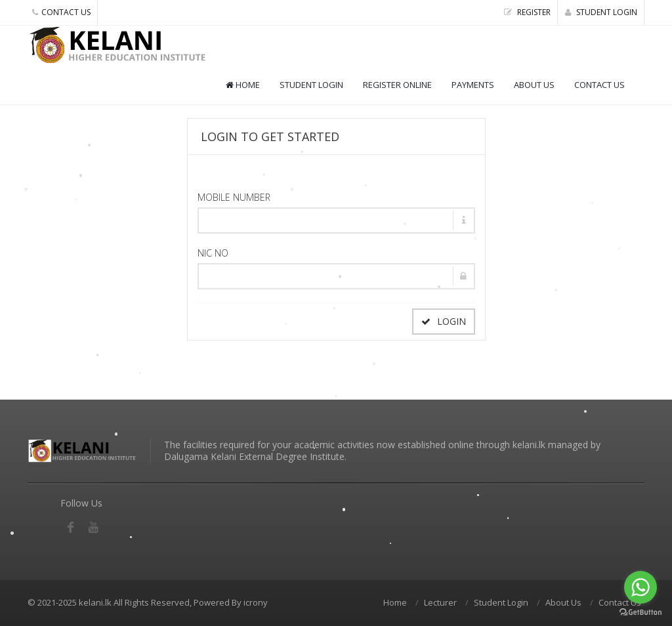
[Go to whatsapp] (640, 587)
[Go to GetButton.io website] (640, 613)
